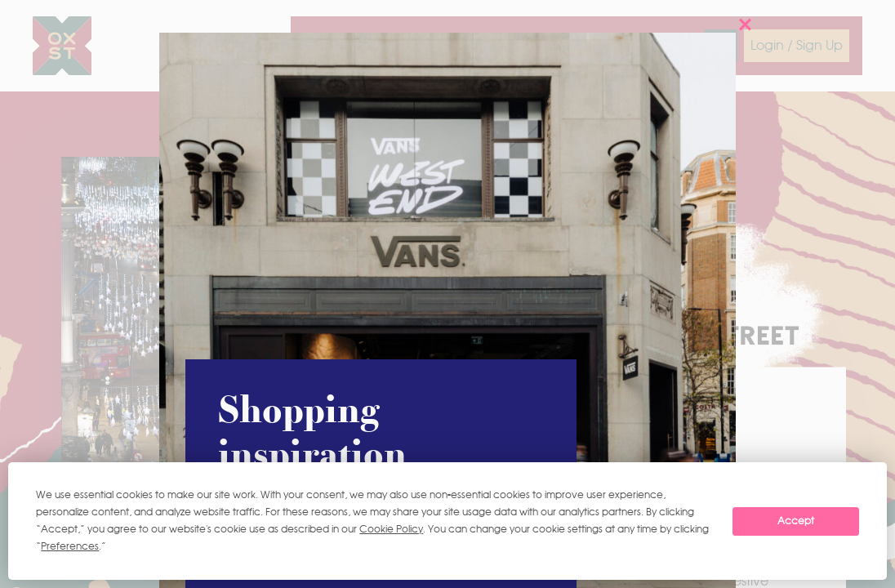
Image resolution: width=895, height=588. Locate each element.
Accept (796, 521)
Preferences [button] (70, 546)
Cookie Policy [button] (391, 529)
